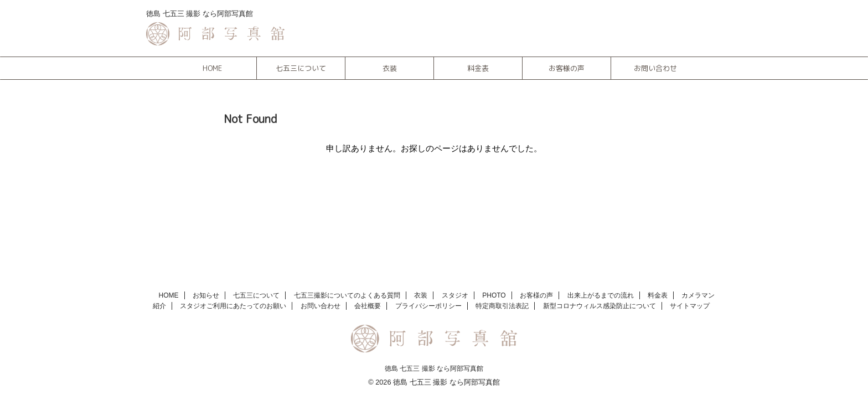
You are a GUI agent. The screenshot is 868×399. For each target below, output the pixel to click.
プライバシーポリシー (428, 306)
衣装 (390, 68)
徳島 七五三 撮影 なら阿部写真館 (434, 369)
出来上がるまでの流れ (601, 295)
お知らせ (206, 295)
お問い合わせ (655, 68)
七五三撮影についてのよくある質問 (347, 295)
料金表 (478, 68)
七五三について (301, 68)
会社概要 (368, 306)
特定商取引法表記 (502, 306)
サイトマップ (690, 306)
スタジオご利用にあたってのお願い (233, 306)
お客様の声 (567, 68)
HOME (212, 68)
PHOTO (494, 295)
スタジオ (455, 295)
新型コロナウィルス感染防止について (600, 306)
